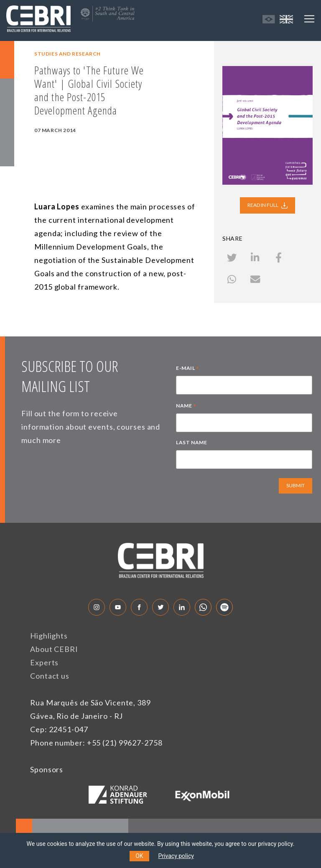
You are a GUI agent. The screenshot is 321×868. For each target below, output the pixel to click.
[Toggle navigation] (309, 19)
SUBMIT (296, 485)
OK (139, 856)
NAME (186, 407)
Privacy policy (176, 856)
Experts (44, 662)
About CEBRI (54, 649)
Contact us (50, 676)
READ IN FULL (267, 205)
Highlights (49, 636)
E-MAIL (188, 369)
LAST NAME (191, 442)
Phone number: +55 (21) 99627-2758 (96, 743)
